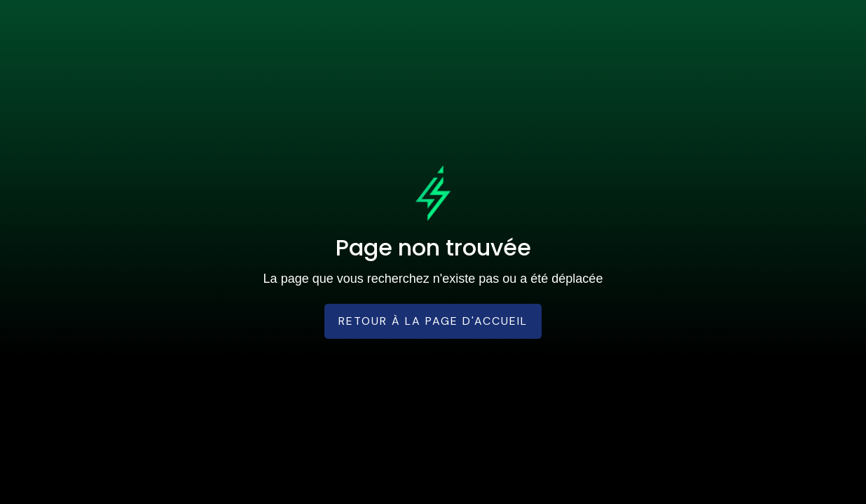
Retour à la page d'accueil (433, 321)
